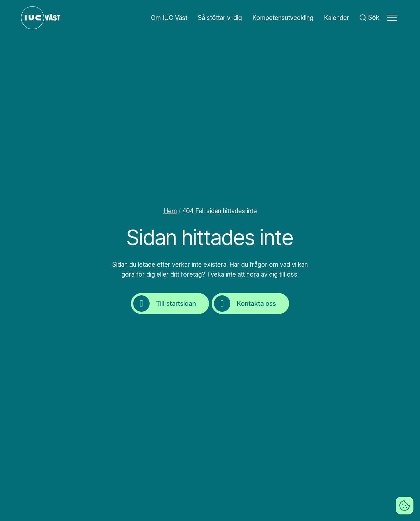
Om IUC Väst (169, 18)
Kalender (336, 18)
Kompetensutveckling (283, 18)
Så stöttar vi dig (220, 18)
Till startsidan (165, 304)
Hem (170, 211)
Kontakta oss (245, 304)
